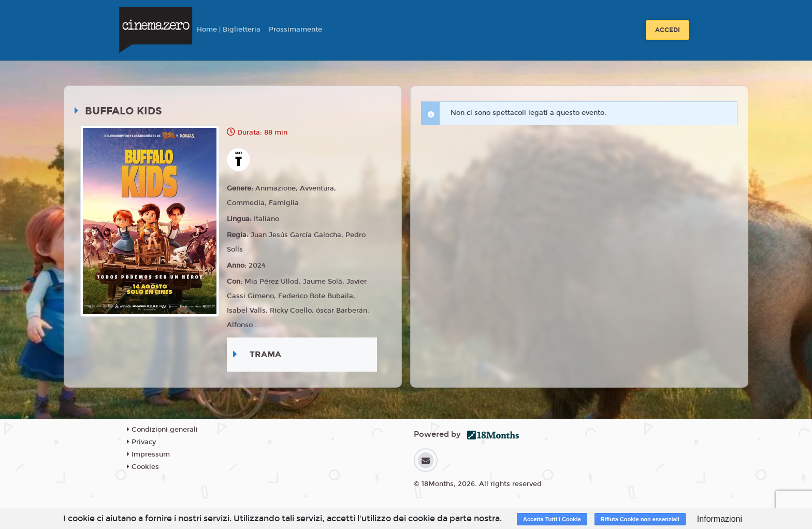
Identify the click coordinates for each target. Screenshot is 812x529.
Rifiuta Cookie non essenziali (640, 519)
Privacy (141, 442)
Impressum (148, 454)
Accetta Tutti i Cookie (552, 519)
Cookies (143, 467)
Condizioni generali (162, 430)
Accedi (668, 30)
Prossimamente (295, 30)
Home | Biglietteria (229, 30)
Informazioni (720, 519)
